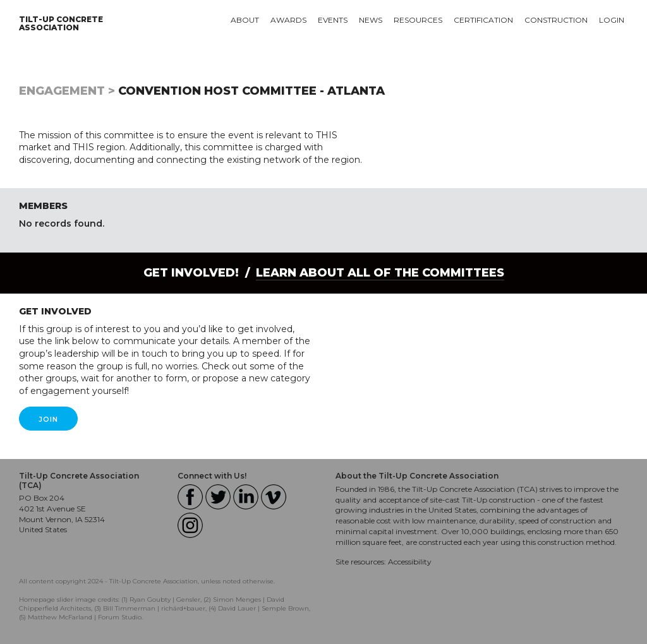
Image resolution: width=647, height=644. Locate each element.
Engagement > (67, 91)
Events (333, 20)
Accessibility (410, 562)
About (245, 20)
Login (612, 20)
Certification (483, 20)
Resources (418, 20)
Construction (556, 20)
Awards (288, 20)
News (371, 20)
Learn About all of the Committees (380, 273)
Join (48, 419)
